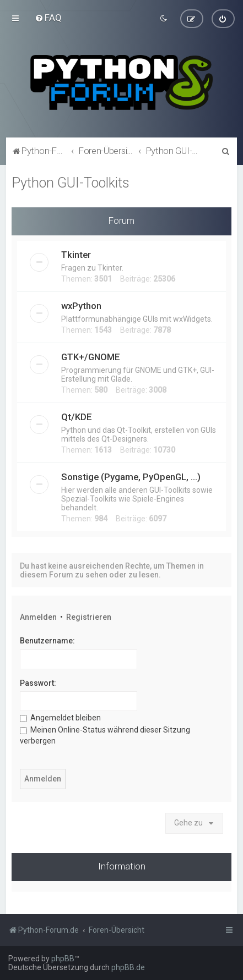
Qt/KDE (77, 416)
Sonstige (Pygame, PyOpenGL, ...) (131, 476)
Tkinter (76, 254)
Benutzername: (47, 640)
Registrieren (89, 616)
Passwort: (38, 682)
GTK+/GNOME (91, 356)
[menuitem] (48, 18)
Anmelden (38, 616)
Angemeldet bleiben (60, 717)
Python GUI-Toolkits (71, 182)
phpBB (63, 959)
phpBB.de (128, 967)
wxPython (81, 305)
